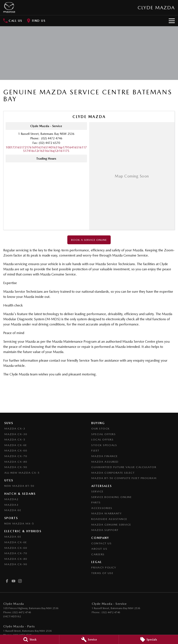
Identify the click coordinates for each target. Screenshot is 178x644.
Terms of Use (102, 573)
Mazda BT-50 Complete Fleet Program (124, 478)
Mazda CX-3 (15, 429)
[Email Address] (46, 149)
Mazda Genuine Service (111, 525)
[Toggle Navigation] (172, 21)
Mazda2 (11, 499)
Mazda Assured (105, 462)
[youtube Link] (13, 581)
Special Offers (103, 434)
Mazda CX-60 (16, 450)
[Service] (89, 639)
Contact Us (101, 543)
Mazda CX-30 (16, 434)
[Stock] (30, 639)
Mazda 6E (13, 510)
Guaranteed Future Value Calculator (124, 467)
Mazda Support (105, 530)
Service (97, 491)
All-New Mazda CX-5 (22, 473)
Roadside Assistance (109, 519)
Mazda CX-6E (16, 445)
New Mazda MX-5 (19, 523)
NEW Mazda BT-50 (19, 486)
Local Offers (102, 439)
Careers (98, 554)
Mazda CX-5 (15, 439)
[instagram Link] (20, 581)
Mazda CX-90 (16, 467)
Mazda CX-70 (16, 456)
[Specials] (148, 639)
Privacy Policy (104, 567)
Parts (96, 502)
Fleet (95, 450)
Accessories (102, 508)
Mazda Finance (105, 456)
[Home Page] (9, 8)
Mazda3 (11, 505)
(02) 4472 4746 (51, 138)
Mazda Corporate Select (113, 473)
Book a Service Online (89, 240)
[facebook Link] (7, 581)
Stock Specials (104, 445)
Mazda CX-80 (16, 462)
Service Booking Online (111, 497)
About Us (99, 549)
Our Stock (101, 429)
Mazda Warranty (106, 513)
